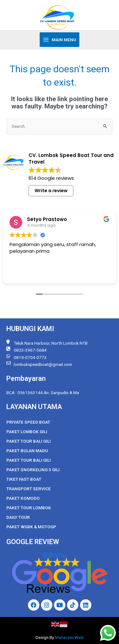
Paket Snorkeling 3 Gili (33, 470)
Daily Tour (18, 517)
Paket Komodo (23, 498)
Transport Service (29, 489)
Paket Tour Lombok (29, 508)
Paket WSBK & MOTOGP (31, 527)
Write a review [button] (51, 191)
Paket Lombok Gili (27, 432)
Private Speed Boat (28, 422)
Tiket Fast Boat (24, 479)
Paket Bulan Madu (27, 451)
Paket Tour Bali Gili (29, 441)
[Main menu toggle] (60, 40)
